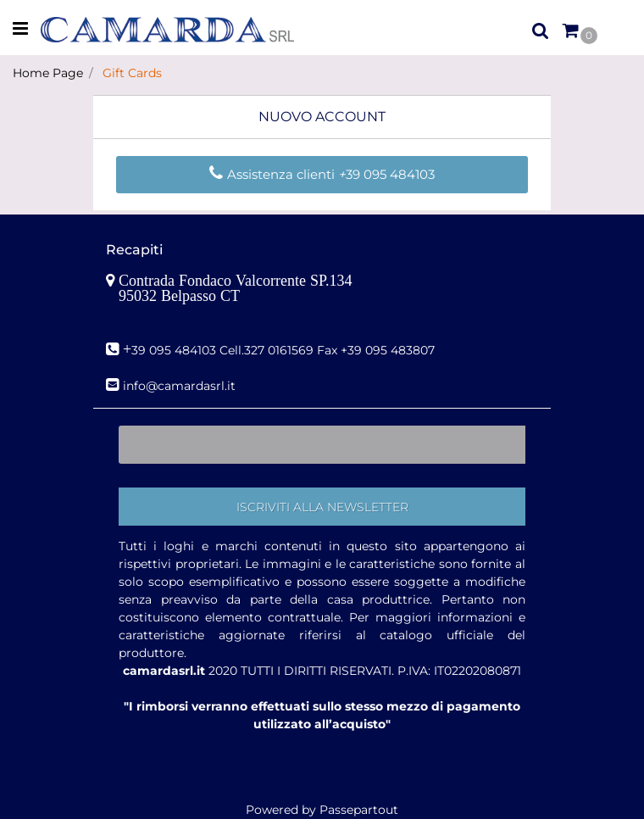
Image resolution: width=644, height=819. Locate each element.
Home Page (48, 73)
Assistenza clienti (274, 174)
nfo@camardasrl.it (181, 386)
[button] (322, 507)
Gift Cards (132, 73)
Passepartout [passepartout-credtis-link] (359, 810)
